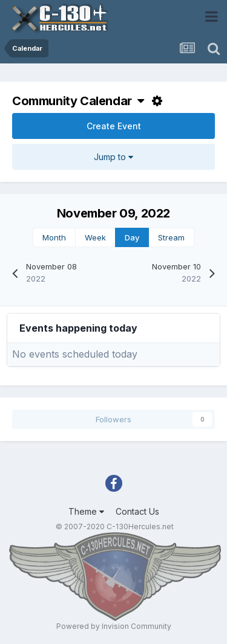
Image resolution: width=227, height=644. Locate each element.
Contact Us (137, 511)
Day (132, 237)
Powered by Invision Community (114, 626)
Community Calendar (78, 101)
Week (95, 237)
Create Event (114, 126)
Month (54, 237)
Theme (86, 511)
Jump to (113, 157)
